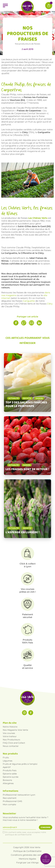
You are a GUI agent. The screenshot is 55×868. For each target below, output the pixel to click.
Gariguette (29, 301)
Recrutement (10, 798)
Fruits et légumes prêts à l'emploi (20, 764)
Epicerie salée (10, 774)
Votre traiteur (10, 736)
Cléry (50, 304)
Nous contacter (11, 746)
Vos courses (9, 733)
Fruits (6, 758)
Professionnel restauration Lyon (19, 795)
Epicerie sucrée (11, 777)
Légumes (8, 761)
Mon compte (9, 804)
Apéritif (7, 767)
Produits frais (10, 770)
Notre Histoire (10, 727)
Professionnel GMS (12, 801)
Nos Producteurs (11, 740)
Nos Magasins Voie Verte (15, 730)
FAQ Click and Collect (14, 743)
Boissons (7, 780)
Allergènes (8, 783)
